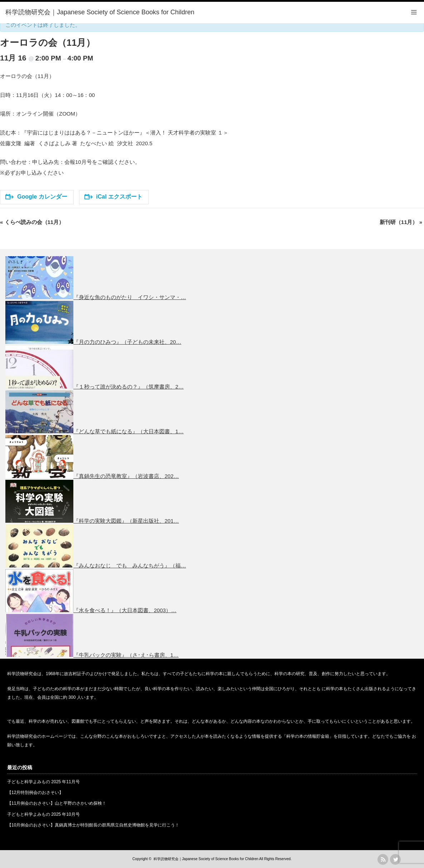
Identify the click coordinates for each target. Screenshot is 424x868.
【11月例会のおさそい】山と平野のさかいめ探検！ (57, 803)
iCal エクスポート (114, 197)
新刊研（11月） (401, 222)
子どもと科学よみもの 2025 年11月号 (43, 782)
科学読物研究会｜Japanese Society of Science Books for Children (206, 859)
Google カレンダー (36, 197)
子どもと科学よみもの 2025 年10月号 (43, 814)
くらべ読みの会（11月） (32, 222)
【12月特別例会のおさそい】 (35, 793)
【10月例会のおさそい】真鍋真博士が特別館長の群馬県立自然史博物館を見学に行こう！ (93, 825)
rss (383, 859)
